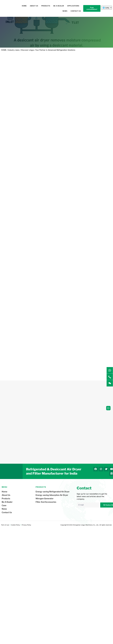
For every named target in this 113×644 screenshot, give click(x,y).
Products (46, 6)
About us (34, 6)
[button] (92, 8)
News (65, 11)
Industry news (14, 50)
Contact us (76, 11)
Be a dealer (59, 6)
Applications (73, 6)
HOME (24, 6)
